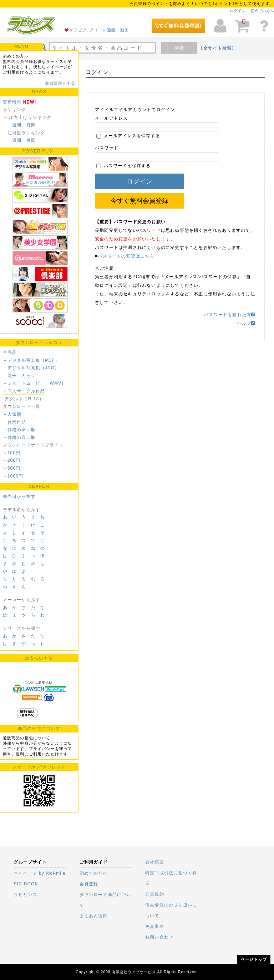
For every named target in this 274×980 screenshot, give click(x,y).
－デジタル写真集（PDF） (31, 360)
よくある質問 (94, 916)
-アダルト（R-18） (23, 399)
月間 (31, 125)
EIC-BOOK (26, 884)
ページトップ (254, 959)
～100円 (12, 453)
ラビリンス (25, 895)
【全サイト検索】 (218, 48)
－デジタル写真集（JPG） (31, 368)
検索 (179, 48)
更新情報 (12, 102)
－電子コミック (19, 376)
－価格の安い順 (19, 430)
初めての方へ (262, 11)
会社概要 (155, 862)
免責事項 (155, 926)
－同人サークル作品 (24, 391)
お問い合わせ (159, 937)
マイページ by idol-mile (40, 873)
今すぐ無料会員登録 (139, 201)
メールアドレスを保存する (128, 136)
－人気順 (12, 414)
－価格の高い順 (19, 437)
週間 (17, 125)
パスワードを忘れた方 (230, 315)
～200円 (12, 460)
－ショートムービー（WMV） (35, 383)
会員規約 (155, 894)
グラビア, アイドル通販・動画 (99, 30)
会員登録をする (60, 83)
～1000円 (13, 476)
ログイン (238, 11)
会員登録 (89, 884)
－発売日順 (15, 422)
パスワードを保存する (124, 166)
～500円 (12, 468)
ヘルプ (246, 323)
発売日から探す (19, 496)
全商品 (10, 352)
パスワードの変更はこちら (126, 256)
